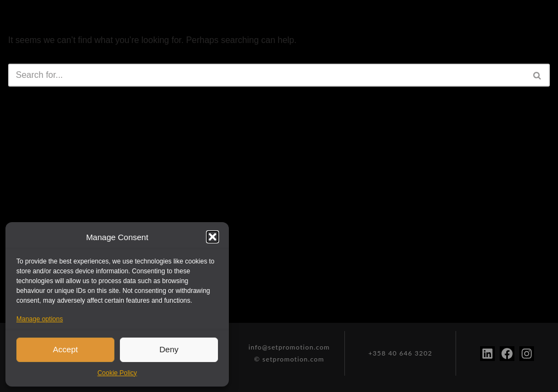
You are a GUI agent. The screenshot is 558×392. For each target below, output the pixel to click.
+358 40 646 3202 (400, 353)
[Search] (267, 75)
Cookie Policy (117, 373)
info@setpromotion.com (289, 347)
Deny (169, 349)
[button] (213, 237)
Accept (65, 349)
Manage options (40, 319)
